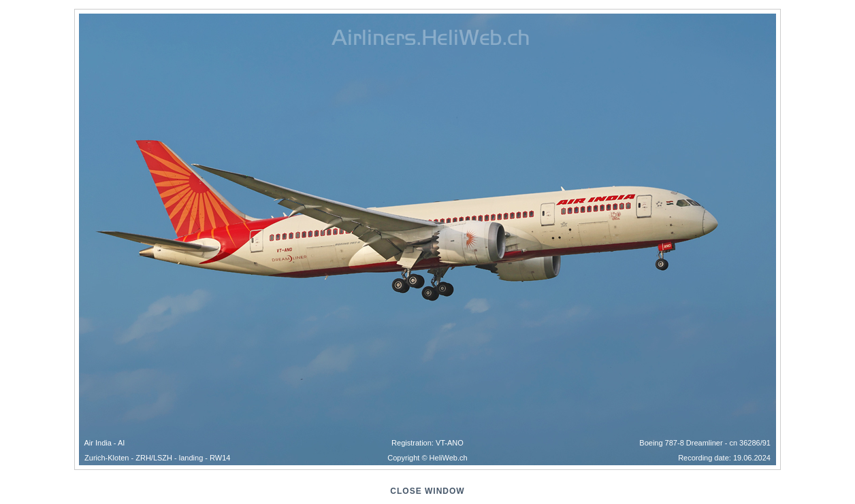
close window (427, 491)
